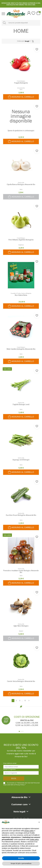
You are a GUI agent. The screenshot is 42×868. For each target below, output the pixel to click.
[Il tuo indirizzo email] (21, 767)
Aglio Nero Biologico (21, 626)
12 (25, 700)
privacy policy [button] (29, 831)
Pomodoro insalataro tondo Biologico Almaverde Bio (21, 571)
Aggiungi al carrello (21, 197)
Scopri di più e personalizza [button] (21, 863)
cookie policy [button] (34, 840)
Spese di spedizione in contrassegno (21, 131)
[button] (39, 822)
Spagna (21, 631)
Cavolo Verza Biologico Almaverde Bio (21, 681)
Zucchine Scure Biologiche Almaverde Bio (21, 515)
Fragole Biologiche (21, 83)
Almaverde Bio (21, 88)
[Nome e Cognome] (21, 773)
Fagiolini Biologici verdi (21, 404)
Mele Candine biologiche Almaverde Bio (21, 349)
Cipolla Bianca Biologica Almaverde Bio (21, 184)
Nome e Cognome (9, 769)
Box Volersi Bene (21, 295)
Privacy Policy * (20, 785)
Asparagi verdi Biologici (21, 460)
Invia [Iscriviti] (14, 779)
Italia (21, 189)
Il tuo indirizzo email (10, 763)
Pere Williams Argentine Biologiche (21, 240)
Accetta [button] (21, 858)
